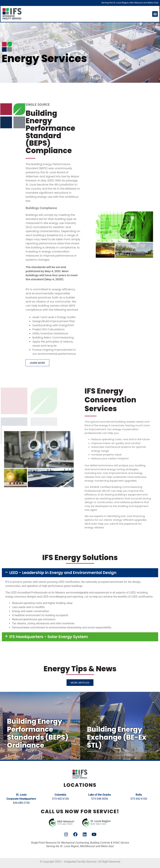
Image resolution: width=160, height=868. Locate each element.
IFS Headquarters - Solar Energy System (49, 637)
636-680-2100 (21, 803)
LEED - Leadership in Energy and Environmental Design (63, 573)
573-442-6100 (60, 799)
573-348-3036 (100, 799)
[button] (155, 14)
